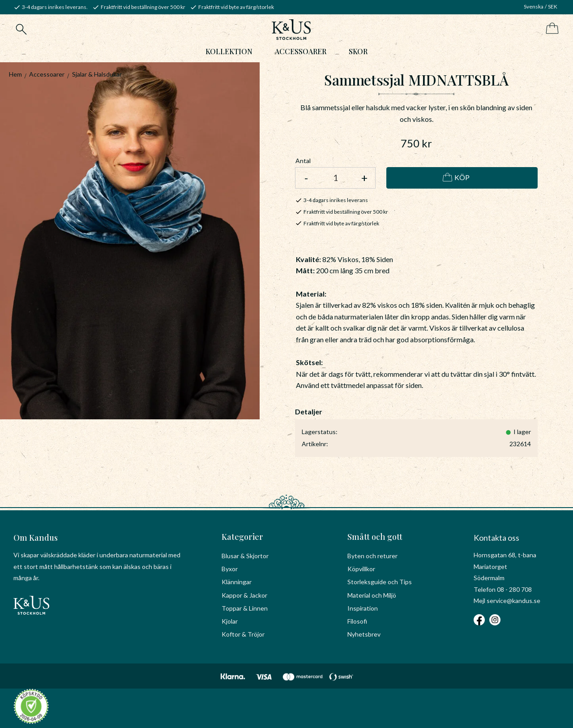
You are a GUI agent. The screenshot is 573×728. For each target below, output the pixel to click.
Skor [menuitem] (358, 52)
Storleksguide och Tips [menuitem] (380, 582)
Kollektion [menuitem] (229, 52)
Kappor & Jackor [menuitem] (244, 595)
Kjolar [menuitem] (230, 621)
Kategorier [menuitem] (242, 537)
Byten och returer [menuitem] (372, 556)
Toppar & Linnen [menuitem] (245, 608)
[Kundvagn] (550, 29)
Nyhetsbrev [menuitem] (364, 634)
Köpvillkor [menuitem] (361, 569)
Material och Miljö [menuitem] (372, 595)
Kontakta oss (496, 538)
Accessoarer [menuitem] (301, 52)
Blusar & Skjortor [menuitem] (245, 556)
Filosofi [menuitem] (357, 621)
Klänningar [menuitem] (237, 582)
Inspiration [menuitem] (363, 608)
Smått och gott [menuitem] (375, 537)
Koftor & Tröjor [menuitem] (243, 634)
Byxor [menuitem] (230, 569)
